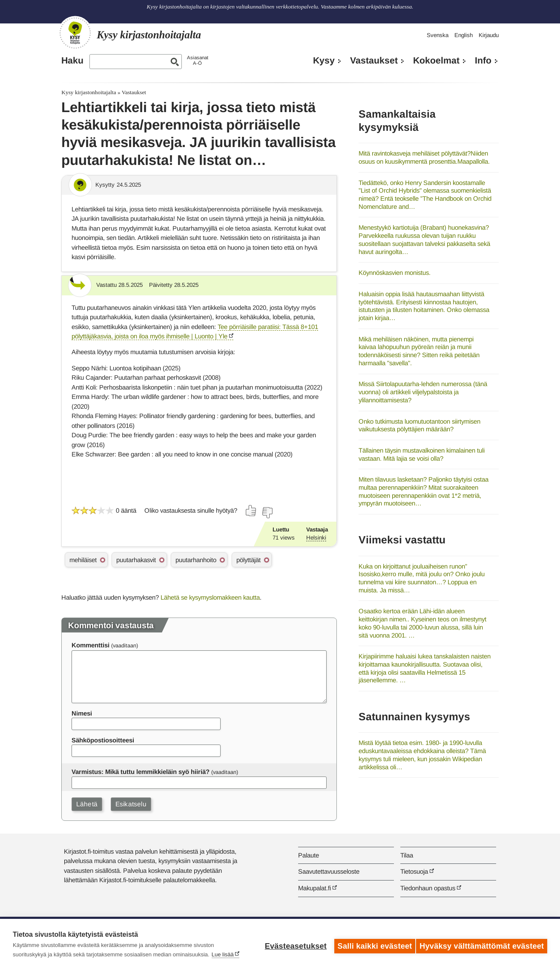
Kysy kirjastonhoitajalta (89, 92)
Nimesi (82, 713)
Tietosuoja (414, 871)
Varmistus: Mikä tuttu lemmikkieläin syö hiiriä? (141, 772)
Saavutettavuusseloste (329, 871)
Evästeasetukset (292, 944)
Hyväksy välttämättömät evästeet (482, 944)
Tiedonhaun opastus (428, 888)
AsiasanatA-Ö (198, 60)
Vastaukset (374, 61)
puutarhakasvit (136, 560)
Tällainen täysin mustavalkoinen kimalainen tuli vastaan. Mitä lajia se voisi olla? (422, 454)
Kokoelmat (436, 61)
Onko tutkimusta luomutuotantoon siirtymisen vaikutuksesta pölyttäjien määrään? (419, 425)
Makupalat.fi (314, 888)
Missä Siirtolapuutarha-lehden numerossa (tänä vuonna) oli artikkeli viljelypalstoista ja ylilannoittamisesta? (423, 392)
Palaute (309, 855)
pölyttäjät (248, 560)
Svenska (438, 35)
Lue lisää (223, 954)
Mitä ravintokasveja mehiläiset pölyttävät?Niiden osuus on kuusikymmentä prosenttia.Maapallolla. (424, 157)
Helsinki (316, 538)
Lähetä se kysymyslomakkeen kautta (210, 597)
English (464, 35)
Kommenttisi (90, 645)
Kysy (324, 61)
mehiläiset (83, 560)
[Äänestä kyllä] (251, 511)
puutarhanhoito (196, 560)
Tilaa (407, 855)
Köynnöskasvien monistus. (395, 273)
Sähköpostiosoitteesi (103, 740)
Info (483, 61)
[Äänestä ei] (267, 513)
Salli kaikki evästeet (372, 944)
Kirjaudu (489, 35)
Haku (72, 61)
